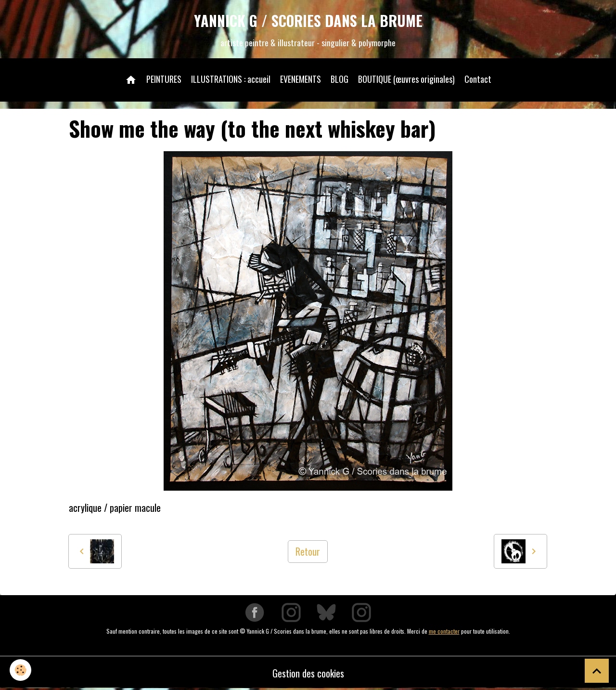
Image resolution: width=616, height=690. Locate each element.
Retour (308, 551)
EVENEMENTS (301, 79)
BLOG (340, 79)
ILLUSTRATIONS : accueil (231, 79)
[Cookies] (20, 670)
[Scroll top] (597, 671)
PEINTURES (164, 79)
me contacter (444, 631)
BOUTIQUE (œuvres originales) (406, 79)
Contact (478, 79)
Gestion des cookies (308, 673)
